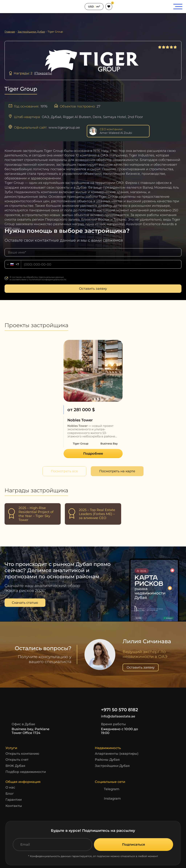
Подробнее (93, 454)
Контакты (14, 806)
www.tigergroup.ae (64, 127)
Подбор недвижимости (26, 772)
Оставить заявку (93, 289)
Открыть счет (17, 760)
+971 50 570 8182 (116, 710)
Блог (10, 794)
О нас (10, 787)
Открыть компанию (22, 754)
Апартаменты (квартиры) (117, 754)
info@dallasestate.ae (115, 717)
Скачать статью (25, 603)
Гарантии (14, 800)
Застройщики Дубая (112, 766)
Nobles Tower (80, 420)
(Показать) (43, 73)
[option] (93, 399)
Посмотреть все (64, 471)
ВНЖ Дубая (15, 766)
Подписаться (134, 845)
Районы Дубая (107, 760)
